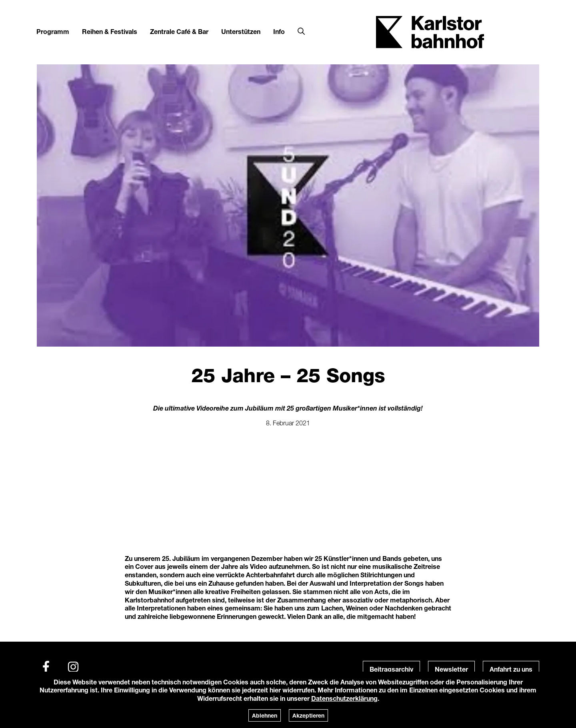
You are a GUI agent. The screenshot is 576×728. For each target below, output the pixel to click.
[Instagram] (73, 667)
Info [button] (279, 31)
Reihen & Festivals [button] (110, 31)
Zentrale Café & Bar (179, 31)
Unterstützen (241, 31)
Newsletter (451, 669)
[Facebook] (46, 667)
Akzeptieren (308, 715)
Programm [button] (53, 31)
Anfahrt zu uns (511, 669)
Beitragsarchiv (391, 669)
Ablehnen (265, 715)
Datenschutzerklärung (344, 698)
